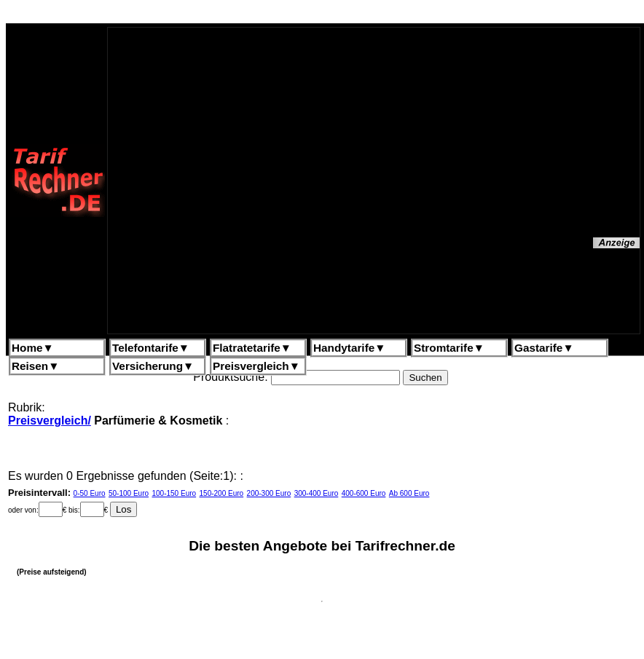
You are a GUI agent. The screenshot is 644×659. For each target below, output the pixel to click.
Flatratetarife (252, 348)
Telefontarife (151, 348)
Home (33, 348)
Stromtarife (449, 348)
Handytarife (349, 348)
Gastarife (544, 348)
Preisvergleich (256, 366)
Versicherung (153, 366)
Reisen (35, 366)
